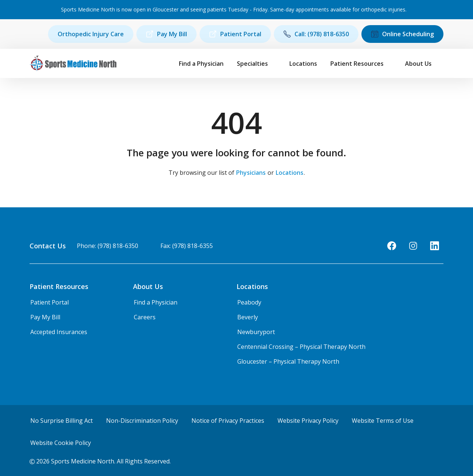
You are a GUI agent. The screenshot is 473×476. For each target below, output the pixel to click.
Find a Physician (201, 64)
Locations (303, 64)
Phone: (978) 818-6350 (108, 246)
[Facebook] (392, 246)
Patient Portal (235, 34)
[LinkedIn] (435, 246)
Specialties (252, 64)
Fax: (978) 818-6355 (187, 246)
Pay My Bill (166, 34)
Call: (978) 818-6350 (316, 34)
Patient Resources (357, 64)
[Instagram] (413, 246)
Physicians (251, 173)
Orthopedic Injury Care (91, 34)
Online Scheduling (402, 34)
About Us (418, 64)
